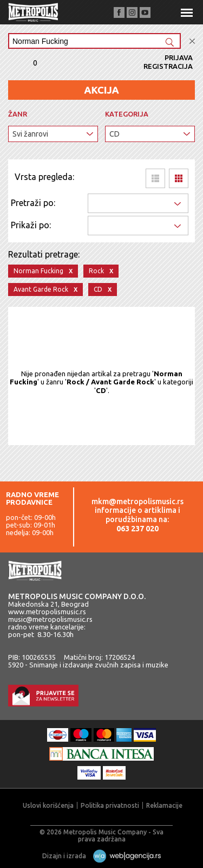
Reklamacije (164, 805)
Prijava (179, 57)
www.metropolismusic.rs (47, 612)
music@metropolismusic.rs (50, 619)
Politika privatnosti (110, 805)
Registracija (168, 66)
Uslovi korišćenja (48, 805)
